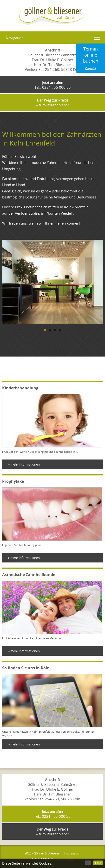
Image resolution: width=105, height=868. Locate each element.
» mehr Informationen (24, 464)
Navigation (15, 38)
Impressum (72, 853)
